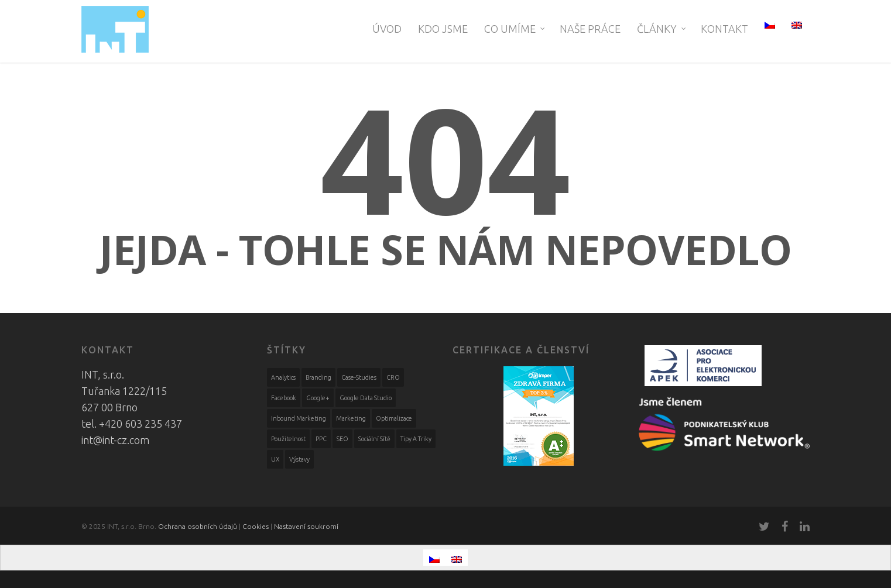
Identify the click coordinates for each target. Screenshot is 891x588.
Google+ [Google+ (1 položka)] (318, 398)
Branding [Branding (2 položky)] (318, 377)
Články (662, 29)
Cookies (256, 526)
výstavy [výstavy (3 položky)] (299, 459)
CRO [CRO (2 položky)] (393, 377)
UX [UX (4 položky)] (275, 459)
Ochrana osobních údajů (198, 526)
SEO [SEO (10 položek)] (342, 439)
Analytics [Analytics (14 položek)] (283, 377)
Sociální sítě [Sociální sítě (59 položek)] (374, 439)
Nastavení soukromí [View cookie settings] (306, 526)
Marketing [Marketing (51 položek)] (351, 418)
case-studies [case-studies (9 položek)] (359, 377)
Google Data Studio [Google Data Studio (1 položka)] (366, 398)
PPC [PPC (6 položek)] (321, 439)
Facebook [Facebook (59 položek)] (284, 398)
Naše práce (590, 29)
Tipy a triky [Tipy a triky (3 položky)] (416, 439)
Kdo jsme (443, 29)
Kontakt (724, 29)
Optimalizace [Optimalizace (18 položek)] (394, 418)
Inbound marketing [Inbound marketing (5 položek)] (299, 418)
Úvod (387, 29)
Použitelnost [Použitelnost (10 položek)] (288, 439)
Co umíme (515, 29)
